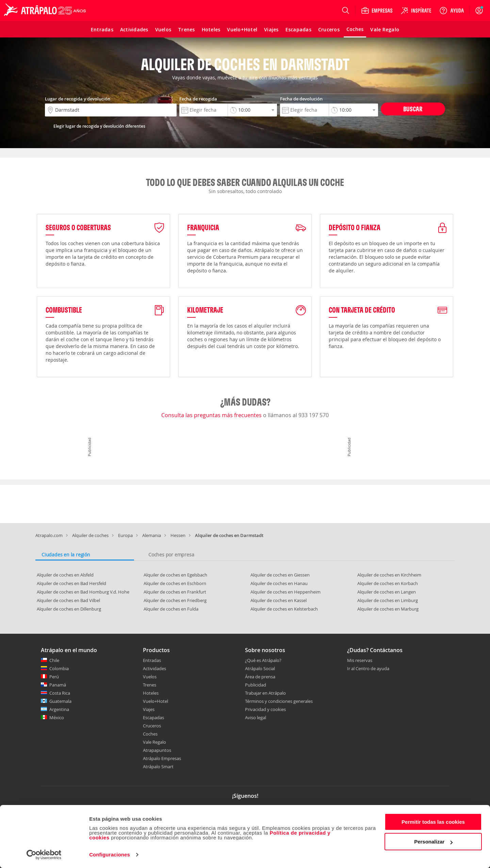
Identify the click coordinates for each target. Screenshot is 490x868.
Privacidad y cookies (265, 709)
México (57, 717)
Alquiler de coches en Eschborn (175, 583)
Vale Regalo (154, 742)
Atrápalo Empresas (162, 758)
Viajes (149, 709)
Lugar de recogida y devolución (78, 99)
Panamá (58, 685)
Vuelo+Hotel (156, 701)
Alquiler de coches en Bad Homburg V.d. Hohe (83, 592)
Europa (125, 535)
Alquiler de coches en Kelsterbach (284, 609)
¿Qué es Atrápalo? (263, 660)
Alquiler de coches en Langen (387, 592)
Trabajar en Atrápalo (265, 693)
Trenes (150, 685)
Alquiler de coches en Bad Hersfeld (71, 583)
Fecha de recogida (198, 99)
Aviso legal (256, 717)
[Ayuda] (452, 11)
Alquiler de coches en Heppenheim (285, 592)
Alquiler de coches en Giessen (280, 575)
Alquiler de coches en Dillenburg (69, 609)
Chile (54, 660)
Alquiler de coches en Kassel (279, 600)
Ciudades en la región (66, 555)
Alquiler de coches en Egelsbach (175, 575)
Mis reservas (360, 661)
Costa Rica (60, 693)
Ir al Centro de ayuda (368, 669)
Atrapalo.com (49, 535)
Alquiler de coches (90, 535)
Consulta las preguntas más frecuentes (212, 415)
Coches (150, 734)
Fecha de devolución (301, 99)
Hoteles (151, 693)
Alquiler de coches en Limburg (388, 600)
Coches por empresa (171, 555)
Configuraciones (110, 855)
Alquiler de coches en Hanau (279, 583)
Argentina (59, 709)
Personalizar (433, 842)
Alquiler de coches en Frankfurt (175, 592)
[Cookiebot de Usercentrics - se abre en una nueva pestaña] (44, 855)
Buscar (413, 109)
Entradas (152, 660)
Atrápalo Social (260, 668)
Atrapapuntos (157, 750)
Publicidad (256, 685)
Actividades (154, 668)
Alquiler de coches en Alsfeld (65, 575)
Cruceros (152, 726)
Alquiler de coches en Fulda (171, 609)
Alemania (152, 535)
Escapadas (153, 717)
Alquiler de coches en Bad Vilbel (68, 600)
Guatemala (60, 701)
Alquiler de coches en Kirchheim (389, 575)
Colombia (59, 668)
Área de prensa (260, 677)
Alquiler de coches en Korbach (388, 583)
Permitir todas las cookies (433, 822)
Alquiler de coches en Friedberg (175, 600)
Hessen (178, 535)
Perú (54, 677)
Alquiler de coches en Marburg (388, 609)
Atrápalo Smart (158, 767)
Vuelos (150, 677)
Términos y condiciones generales (279, 701)
